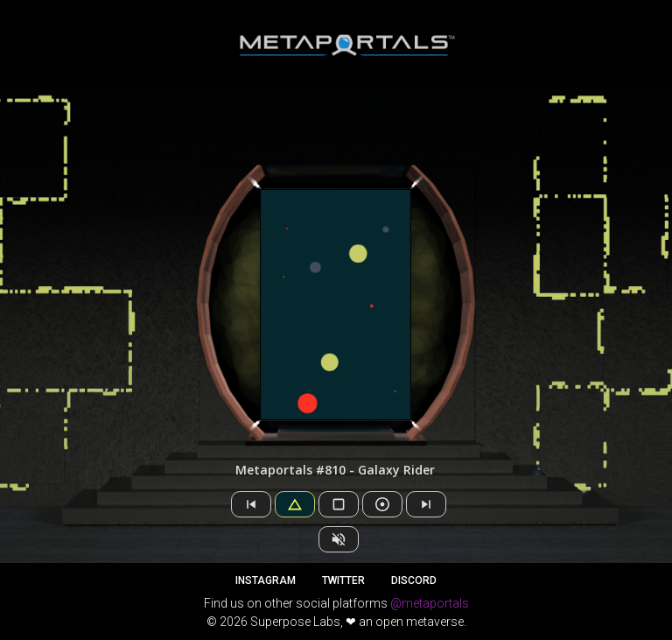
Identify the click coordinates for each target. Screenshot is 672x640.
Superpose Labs (295, 622)
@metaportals (430, 603)
